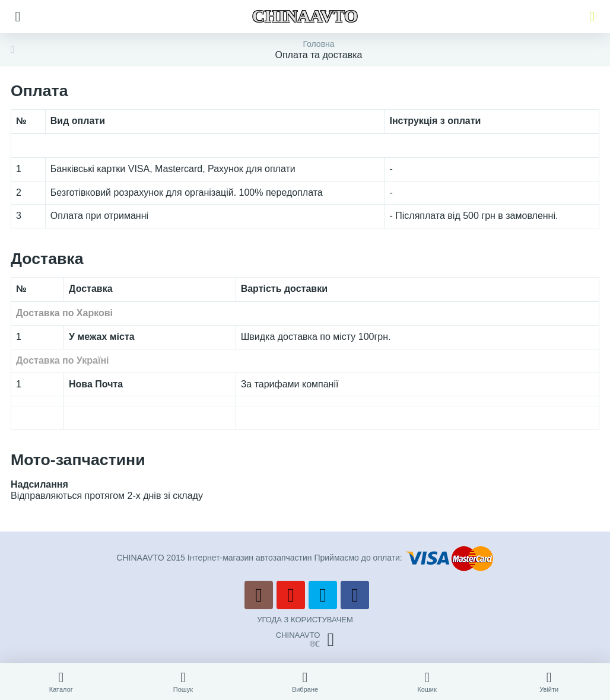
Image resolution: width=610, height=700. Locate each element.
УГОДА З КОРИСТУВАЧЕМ (305, 620)
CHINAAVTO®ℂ (305, 639)
